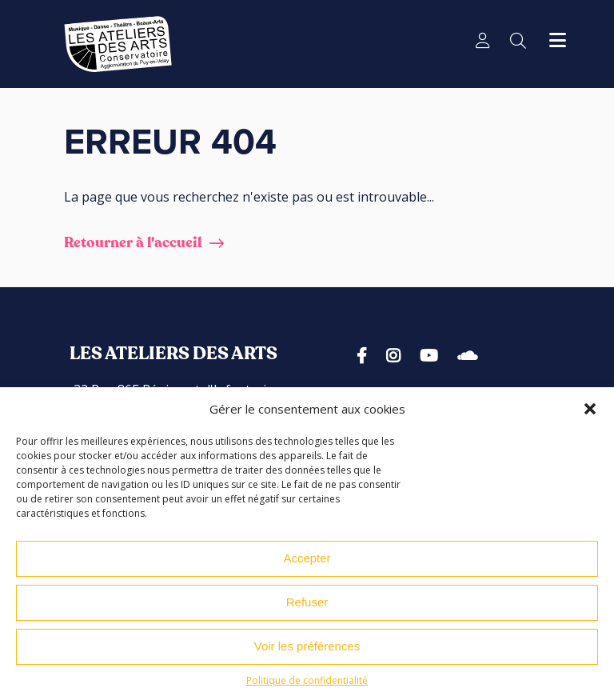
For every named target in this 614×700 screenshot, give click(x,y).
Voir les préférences (307, 646)
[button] (590, 409)
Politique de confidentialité (307, 680)
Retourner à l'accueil (133, 243)
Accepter (307, 558)
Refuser (307, 602)
